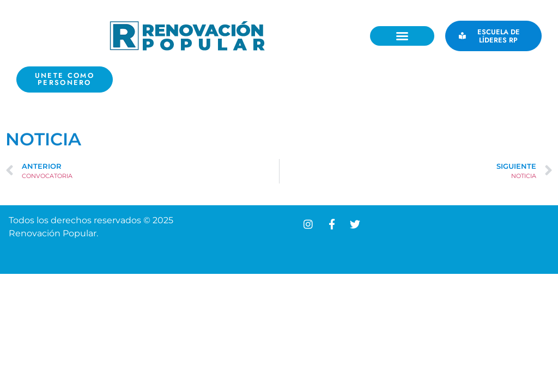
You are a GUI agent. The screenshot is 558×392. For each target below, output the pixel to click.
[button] (402, 36)
